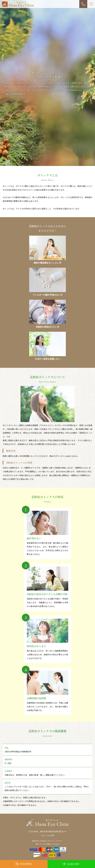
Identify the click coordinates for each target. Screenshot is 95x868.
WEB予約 (26, 864)
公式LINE (73, 864)
